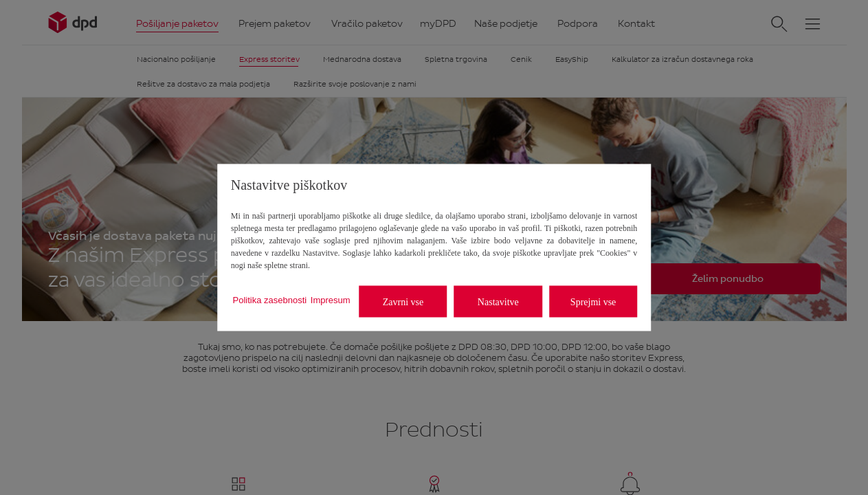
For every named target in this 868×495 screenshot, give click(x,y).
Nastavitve (498, 301)
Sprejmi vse (593, 301)
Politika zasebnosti (270, 299)
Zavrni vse (403, 301)
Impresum (331, 299)
